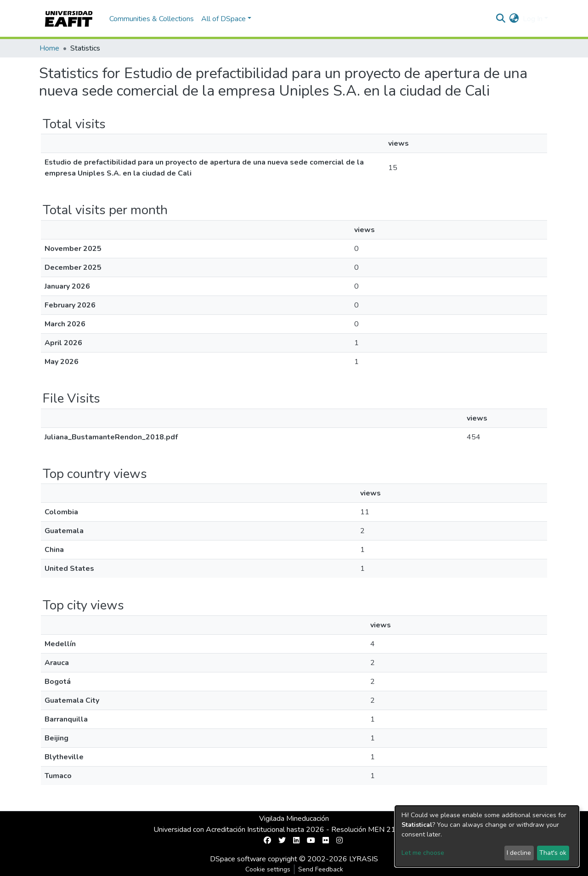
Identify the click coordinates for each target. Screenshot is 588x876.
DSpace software (238, 859)
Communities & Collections (152, 19)
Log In (533, 19)
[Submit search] (501, 19)
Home (49, 48)
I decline (519, 853)
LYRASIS (364, 859)
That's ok (553, 853)
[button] (514, 19)
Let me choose (423, 853)
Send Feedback (321, 869)
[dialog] (487, 836)
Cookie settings (268, 869)
